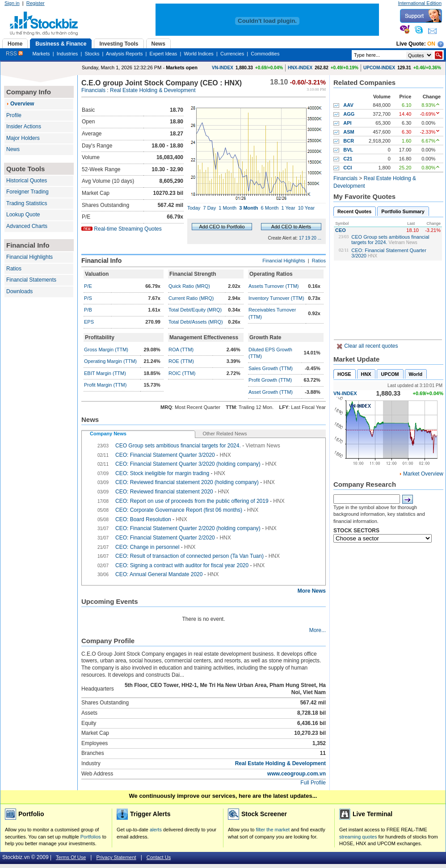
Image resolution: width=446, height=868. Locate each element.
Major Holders (23, 138)
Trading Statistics (27, 203)
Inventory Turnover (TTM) (276, 298)
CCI (347, 168)
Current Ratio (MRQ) (191, 298)
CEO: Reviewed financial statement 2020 (164, 492)
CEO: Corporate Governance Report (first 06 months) (179, 510)
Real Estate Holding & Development (153, 90)
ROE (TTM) (181, 361)
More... (318, 630)
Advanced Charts (27, 226)
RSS (14, 54)
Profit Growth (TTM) (270, 380)
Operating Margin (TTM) (110, 361)
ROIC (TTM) (182, 373)
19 (308, 238)
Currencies (232, 54)
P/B (88, 310)
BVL (348, 150)
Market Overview (423, 474)
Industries (67, 54)
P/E (88, 286)
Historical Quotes (27, 181)
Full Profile (313, 783)
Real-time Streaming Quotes (128, 229)
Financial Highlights (29, 257)
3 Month (248, 208)
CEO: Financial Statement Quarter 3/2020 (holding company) (188, 464)
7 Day (209, 208)
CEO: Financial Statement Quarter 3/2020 (165, 455)
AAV (348, 105)
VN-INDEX (223, 68)
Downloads (19, 291)
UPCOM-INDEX (379, 68)
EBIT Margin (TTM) (105, 373)
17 (301, 238)
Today (194, 208)
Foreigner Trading (27, 192)
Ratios (14, 269)
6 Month (270, 208)
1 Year (288, 208)
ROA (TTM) (181, 350)
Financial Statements (31, 280)
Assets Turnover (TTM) (273, 286)
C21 (348, 159)
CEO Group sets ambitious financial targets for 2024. (178, 446)
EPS (89, 322)
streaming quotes (358, 837)
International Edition (420, 3)
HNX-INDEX (300, 68)
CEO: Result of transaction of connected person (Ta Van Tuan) (189, 556)
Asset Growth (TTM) (271, 392)
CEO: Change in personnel (147, 547)
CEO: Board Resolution (143, 519)
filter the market (273, 830)
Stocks (92, 54)
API (347, 123)
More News (312, 591)
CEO (341, 230)
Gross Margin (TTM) (106, 350)
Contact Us (159, 857)
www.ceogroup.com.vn (297, 774)
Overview (22, 104)
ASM (349, 132)
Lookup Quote (23, 215)
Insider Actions (24, 126)
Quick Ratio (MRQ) (189, 286)
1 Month (227, 208)
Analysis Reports (124, 54)
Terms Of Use (71, 857)
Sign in (12, 3)
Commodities (265, 54)
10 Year (306, 208)
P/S (88, 298)
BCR (349, 141)
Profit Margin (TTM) (105, 385)
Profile (14, 115)
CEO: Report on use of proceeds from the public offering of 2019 (192, 501)
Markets (41, 54)
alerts (156, 830)
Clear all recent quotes (370, 346)
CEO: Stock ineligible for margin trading (162, 473)
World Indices (198, 54)
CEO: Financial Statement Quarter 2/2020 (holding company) (188, 528)
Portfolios (91, 837)
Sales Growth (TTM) (271, 368)
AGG (349, 114)
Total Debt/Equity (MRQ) (195, 310)
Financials (93, 90)
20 (314, 238)
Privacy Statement (116, 857)
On (431, 44)
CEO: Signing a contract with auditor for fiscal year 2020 (182, 565)
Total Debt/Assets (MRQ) (196, 322)
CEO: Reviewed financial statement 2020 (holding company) (187, 482)
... (320, 238)
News (13, 149)
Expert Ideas (164, 54)
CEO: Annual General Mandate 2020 (159, 574)
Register (36, 3)
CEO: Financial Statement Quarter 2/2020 (165, 538)
